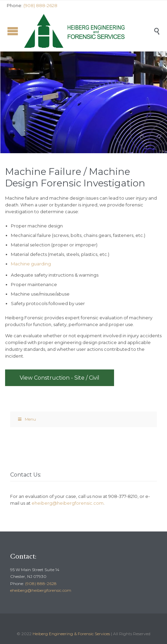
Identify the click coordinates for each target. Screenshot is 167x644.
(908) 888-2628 (41, 583)
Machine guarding (31, 264)
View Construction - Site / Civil (60, 378)
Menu (26, 419)
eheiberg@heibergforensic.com (68, 503)
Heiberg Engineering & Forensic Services (71, 634)
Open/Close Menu (13, 31)
